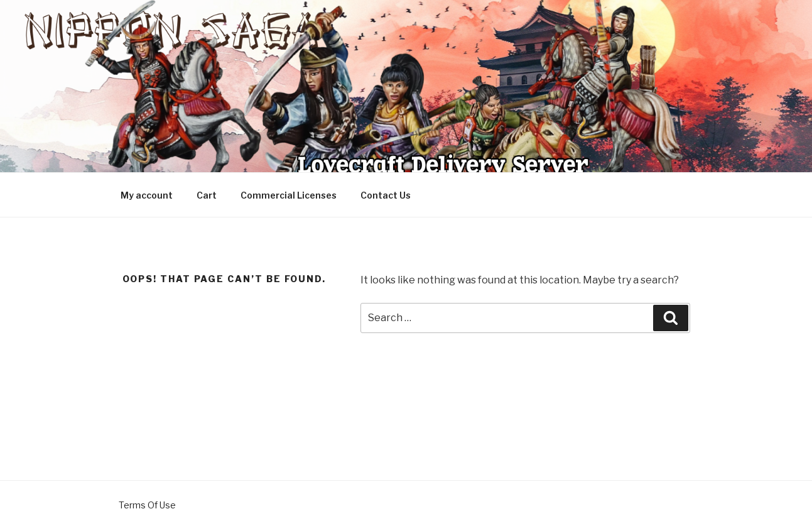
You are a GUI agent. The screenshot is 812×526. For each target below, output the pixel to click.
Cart (207, 195)
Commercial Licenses (289, 195)
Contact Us (386, 195)
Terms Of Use (147, 505)
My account (147, 195)
